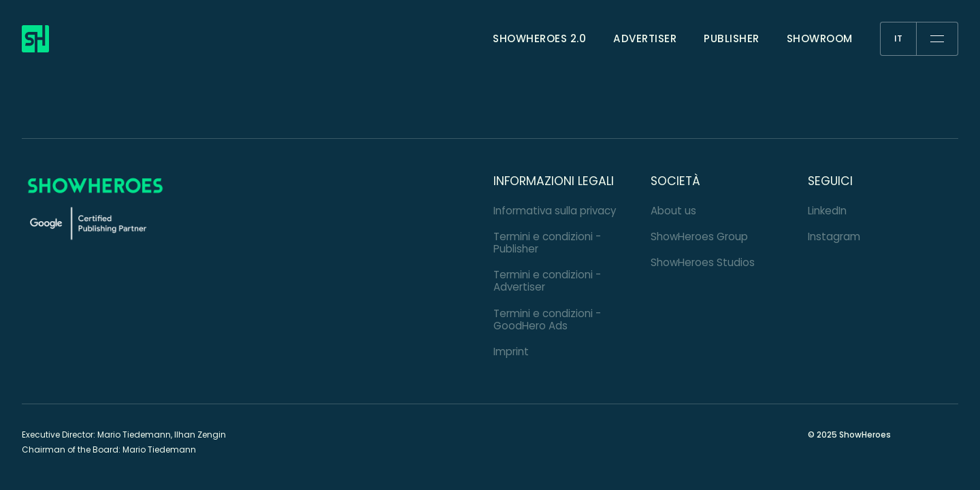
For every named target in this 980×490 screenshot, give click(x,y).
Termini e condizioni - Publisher (547, 243)
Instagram (834, 236)
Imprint (511, 352)
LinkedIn (827, 211)
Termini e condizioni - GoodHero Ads (547, 320)
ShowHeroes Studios (703, 262)
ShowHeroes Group (699, 236)
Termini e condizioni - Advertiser (547, 281)
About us (673, 211)
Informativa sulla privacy (555, 211)
